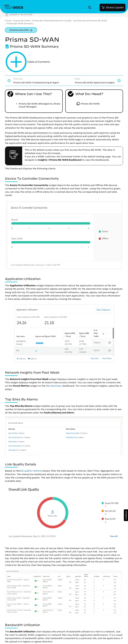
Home (8, 21)
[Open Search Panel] (91, 7)
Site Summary (54, 386)
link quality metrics (30, 471)
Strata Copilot (112, 7)
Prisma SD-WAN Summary (20, 23)
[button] (126, 515)
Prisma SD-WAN (22, 21)
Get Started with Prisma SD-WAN (90, 21)
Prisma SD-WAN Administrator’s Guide (52, 21)
